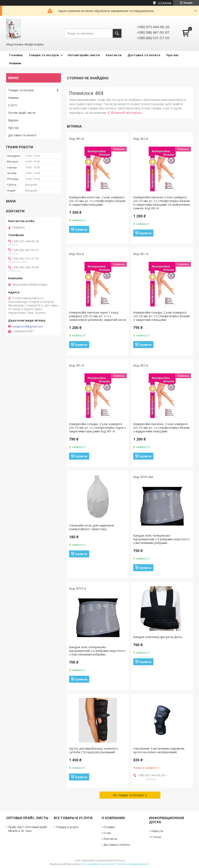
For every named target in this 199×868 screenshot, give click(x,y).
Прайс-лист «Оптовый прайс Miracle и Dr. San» (28, 829)
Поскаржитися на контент (99, 864)
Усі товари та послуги (128, 795)
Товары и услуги (67, 827)
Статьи (156, 837)
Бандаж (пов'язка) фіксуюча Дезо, (158, 637)
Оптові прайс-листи (84, 55)
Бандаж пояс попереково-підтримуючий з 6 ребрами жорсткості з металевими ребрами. (161, 539)
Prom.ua (120, 860)
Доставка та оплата (144, 55)
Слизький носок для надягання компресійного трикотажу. (92, 527)
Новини (15, 63)
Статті (13, 105)
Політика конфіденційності (133, 864)
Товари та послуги (44, 55)
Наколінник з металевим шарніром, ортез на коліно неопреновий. (159, 750)
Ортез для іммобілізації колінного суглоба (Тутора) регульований (94, 750)
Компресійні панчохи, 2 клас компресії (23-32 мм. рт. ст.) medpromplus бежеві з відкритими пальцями (161, 428)
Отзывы (109, 827)
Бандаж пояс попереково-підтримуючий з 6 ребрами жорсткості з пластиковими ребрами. (97, 651)
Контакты (110, 839)
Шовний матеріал (126, 112)
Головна (16, 55)
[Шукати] (117, 33)
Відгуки (13, 120)
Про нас (173, 55)
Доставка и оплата (117, 845)
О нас (107, 833)
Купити (81, 229)
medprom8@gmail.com (28, 327)
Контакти (114, 55)
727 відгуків (164, 3)
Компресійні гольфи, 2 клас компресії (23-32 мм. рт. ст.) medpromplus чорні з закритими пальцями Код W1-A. (97, 428)
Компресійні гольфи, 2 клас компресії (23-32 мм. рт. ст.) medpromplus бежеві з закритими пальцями (161, 316)
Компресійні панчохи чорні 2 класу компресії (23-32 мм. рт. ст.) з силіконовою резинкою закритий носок (98, 316)
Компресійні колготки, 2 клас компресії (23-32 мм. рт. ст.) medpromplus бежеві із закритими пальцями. (97, 201)
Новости (157, 831)
